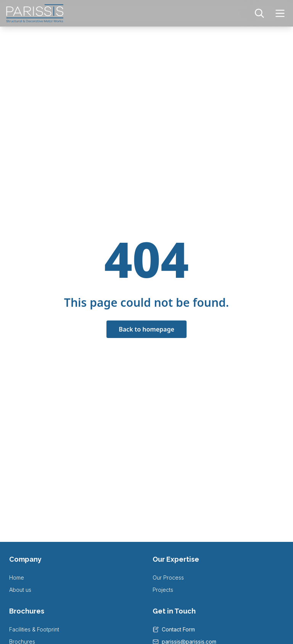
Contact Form (178, 629)
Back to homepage (146, 329)
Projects (163, 590)
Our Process (168, 578)
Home (17, 578)
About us (20, 590)
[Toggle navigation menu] (280, 13)
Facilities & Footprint (34, 629)
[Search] (259, 13)
